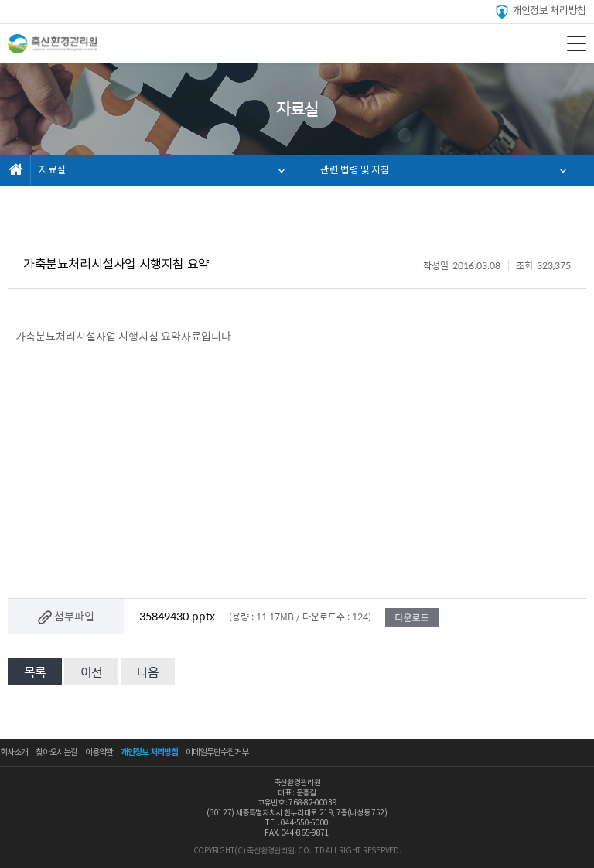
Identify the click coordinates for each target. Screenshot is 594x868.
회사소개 (14, 752)
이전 (91, 672)
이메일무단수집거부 (217, 752)
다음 (148, 672)
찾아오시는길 (56, 752)
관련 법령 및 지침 (355, 171)
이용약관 (99, 752)
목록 (35, 672)
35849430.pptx (177, 616)
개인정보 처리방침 (540, 12)
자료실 (52, 171)
